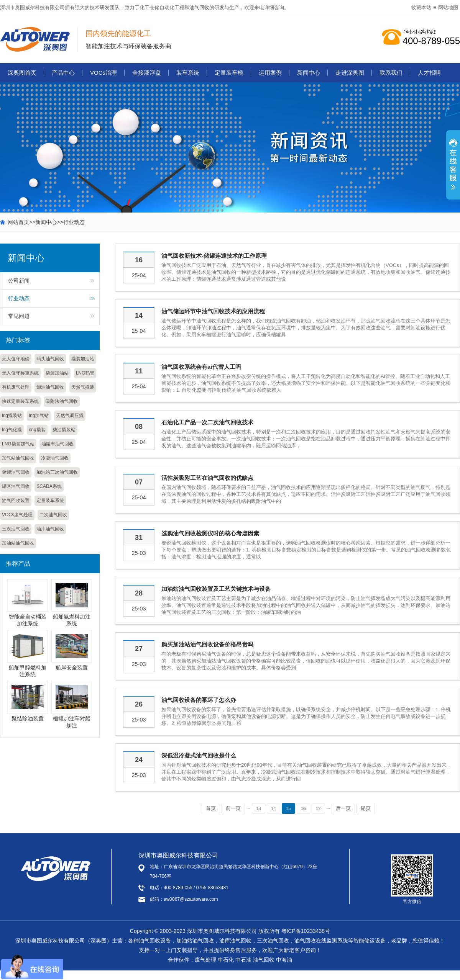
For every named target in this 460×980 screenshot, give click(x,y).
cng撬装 (37, 430)
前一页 (233, 808)
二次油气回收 (53, 515)
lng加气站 (39, 416)
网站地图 (448, 7)
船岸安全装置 (72, 668)
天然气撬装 (83, 387)
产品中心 (63, 73)
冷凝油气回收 (55, 458)
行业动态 (74, 222)
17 (318, 808)
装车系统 (188, 73)
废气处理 (205, 960)
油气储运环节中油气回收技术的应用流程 (213, 311)
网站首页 (18, 222)
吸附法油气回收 (62, 401)
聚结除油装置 (28, 718)
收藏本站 (421, 7)
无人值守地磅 (16, 359)
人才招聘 (429, 73)
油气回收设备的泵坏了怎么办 (199, 700)
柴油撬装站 (64, 430)
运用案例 (270, 73)
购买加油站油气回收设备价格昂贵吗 (207, 644)
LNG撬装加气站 (18, 444)
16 (303, 808)
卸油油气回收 (50, 387)
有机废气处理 (16, 387)
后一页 (343, 808)
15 (288, 808)
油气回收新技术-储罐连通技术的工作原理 (214, 256)
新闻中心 (309, 73)
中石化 (226, 960)
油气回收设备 (155, 941)
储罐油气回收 (16, 472)
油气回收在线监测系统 (321, 941)
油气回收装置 (16, 501)
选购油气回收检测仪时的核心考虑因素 (210, 533)
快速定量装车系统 (20, 401)
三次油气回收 (16, 529)
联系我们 (391, 73)
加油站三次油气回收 (57, 472)
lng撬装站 (12, 416)
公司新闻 (19, 281)
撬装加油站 (83, 359)
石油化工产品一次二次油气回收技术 (207, 422)
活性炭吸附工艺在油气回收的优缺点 (207, 478)
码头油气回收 (50, 359)
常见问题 (19, 316)
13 (259, 808)
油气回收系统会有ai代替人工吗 (201, 367)
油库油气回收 (50, 529)
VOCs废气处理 (17, 515)
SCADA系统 (49, 486)
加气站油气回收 (18, 458)
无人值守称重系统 (20, 373)
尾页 (366, 808)
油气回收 (199, 7)
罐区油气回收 (16, 486)
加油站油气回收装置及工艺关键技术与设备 (216, 589)
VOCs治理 (103, 73)
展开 (453, 169)
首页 (211, 808)
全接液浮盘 (147, 73)
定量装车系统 (50, 501)
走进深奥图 (350, 73)
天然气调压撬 (70, 416)
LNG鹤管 (85, 373)
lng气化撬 (12, 430)
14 (274, 808)
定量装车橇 (229, 73)
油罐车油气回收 (58, 444)
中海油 (284, 960)
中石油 (243, 960)
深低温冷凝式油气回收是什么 (199, 755)
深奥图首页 (22, 73)
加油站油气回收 (18, 543)
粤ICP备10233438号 (306, 931)
